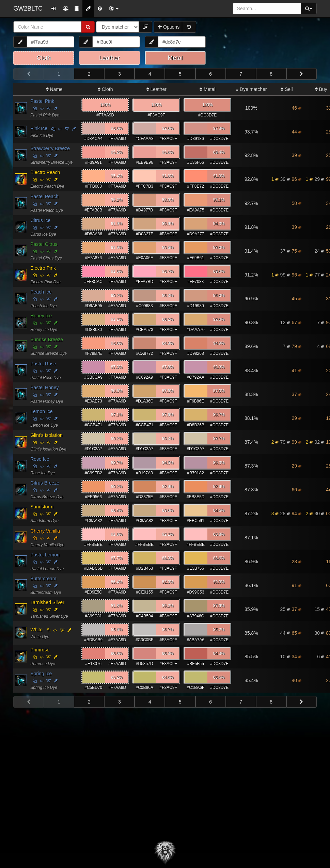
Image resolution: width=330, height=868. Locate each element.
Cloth (105, 89)
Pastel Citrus (44, 244)
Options (169, 27)
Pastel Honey (44, 388)
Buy (321, 89)
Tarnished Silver (47, 602)
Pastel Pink (42, 101)
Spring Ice (41, 674)
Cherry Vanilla (45, 531)
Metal (207, 89)
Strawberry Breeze (50, 148)
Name (54, 89)
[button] (114, 9)
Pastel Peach (44, 196)
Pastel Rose (43, 364)
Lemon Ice (41, 411)
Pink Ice (39, 128)
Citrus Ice (40, 220)
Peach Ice (41, 292)
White (36, 630)
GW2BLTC (28, 9)
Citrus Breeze (45, 483)
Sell (287, 89)
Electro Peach (45, 172)
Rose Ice (40, 459)
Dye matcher (251, 89)
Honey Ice (41, 316)
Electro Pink (43, 268)
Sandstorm (42, 507)
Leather (156, 89)
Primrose (40, 650)
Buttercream (43, 579)
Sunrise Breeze (47, 340)
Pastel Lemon (45, 555)
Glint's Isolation (46, 435)
